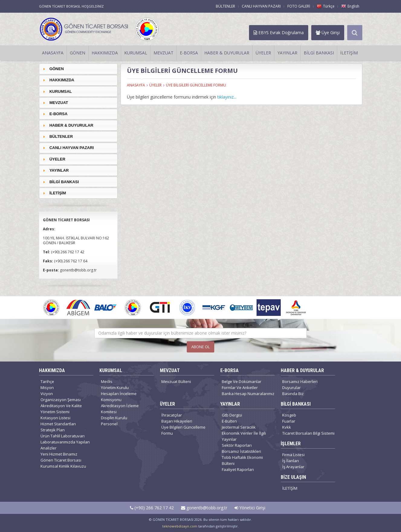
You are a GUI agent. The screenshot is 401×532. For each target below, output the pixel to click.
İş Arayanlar (293, 467)
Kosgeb (289, 415)
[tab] (78, 69)
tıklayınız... (227, 97)
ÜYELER (263, 53)
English (350, 6)
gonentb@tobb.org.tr (204, 508)
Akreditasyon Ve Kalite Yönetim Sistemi (61, 409)
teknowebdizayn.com (180, 526)
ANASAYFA (53, 53)
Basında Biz (293, 394)
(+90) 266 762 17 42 (152, 508)
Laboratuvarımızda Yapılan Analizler (65, 445)
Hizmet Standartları (58, 424)
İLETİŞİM (349, 53)
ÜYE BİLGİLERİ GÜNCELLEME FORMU (196, 85)
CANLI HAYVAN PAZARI (261, 6)
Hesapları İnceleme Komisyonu (119, 397)
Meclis (107, 381)
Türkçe (326, 6)
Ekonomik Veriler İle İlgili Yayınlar (244, 436)
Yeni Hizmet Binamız (59, 454)
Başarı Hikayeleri (177, 421)
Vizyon (47, 394)
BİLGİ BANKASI (319, 53)
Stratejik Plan (53, 430)
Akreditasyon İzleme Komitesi (120, 409)
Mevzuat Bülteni (176, 381)
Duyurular (291, 388)
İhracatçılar (172, 415)
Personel (109, 424)
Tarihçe (47, 381)
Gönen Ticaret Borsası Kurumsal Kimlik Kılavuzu (63, 463)
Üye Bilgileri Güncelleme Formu (183, 430)
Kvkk (287, 427)
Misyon (47, 388)
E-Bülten (229, 421)
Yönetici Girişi (250, 508)
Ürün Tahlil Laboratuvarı (63, 436)
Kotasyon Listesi (55, 418)
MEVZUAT (163, 53)
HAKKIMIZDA (105, 53)
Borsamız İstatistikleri (241, 451)
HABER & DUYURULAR (227, 53)
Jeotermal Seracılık (239, 427)
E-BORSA (189, 53)
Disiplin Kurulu (114, 418)
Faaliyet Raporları (238, 469)
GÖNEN (78, 53)
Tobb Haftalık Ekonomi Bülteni (242, 460)
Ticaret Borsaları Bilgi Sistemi (308, 433)
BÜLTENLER (225, 6)
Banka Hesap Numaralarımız (248, 394)
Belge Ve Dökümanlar (242, 381)
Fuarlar (289, 421)
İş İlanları (291, 461)
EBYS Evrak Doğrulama (279, 32)
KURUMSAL (136, 53)
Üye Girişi (328, 32)
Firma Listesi (293, 455)
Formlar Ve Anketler (240, 388)
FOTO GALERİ (299, 6)
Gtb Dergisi (232, 415)
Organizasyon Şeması (61, 400)
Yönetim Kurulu (115, 388)
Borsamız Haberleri (300, 381)
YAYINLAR (287, 53)
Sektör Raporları (237, 445)
